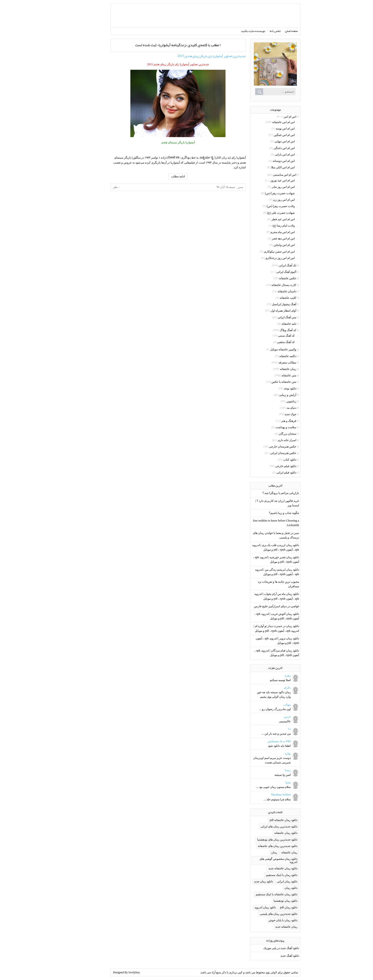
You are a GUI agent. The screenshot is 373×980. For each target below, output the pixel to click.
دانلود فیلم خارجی (267, 466)
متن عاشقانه (270, 375)
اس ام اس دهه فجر (264, 239)
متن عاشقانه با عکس (265, 382)
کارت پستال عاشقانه (265, 285)
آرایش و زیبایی (269, 395)
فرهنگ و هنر (270, 421)
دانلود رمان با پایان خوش (264, 920)
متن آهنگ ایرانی (268, 317)
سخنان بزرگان (268, 434)
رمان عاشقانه (269, 369)
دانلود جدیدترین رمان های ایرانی (260, 826)
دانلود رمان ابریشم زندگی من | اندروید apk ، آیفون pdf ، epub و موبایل (258, 572)
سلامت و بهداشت (267, 427)
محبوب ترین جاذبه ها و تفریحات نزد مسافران (259, 584)
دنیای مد (272, 408)
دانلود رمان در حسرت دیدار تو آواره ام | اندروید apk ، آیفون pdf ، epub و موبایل (257, 628)
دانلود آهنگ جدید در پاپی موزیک (262, 948)
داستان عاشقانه (268, 291)
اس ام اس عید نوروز (264, 180)
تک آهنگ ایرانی (268, 265)
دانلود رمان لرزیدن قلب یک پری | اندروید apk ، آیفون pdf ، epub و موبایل (257, 547)
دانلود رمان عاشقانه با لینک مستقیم (258, 894)
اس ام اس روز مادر (264, 187)
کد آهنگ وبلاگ (269, 330)
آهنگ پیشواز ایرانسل (265, 304)
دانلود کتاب (271, 460)
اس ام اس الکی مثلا (264, 167)
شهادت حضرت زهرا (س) (261, 193)
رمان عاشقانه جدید (267, 927)
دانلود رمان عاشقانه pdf (265, 820)
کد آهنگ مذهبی (267, 342)
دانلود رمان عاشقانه (267, 833)
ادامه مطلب (159, 176)
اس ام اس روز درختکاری (261, 258)
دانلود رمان (272, 888)
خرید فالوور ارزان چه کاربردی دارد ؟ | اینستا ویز (258, 503)
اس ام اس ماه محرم (264, 232)
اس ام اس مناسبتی (266, 175)
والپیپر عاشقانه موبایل (264, 349)
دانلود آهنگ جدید (271, 956)
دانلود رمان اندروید (246, 907)
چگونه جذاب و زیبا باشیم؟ (265, 513)
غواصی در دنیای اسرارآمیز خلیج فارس (258, 606)
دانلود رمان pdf (270, 907)
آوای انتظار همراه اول (264, 311)
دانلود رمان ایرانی (268, 881)
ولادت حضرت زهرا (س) (262, 206)
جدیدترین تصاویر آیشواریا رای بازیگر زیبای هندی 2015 (193, 56)
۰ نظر (97, 187)
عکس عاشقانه (269, 278)
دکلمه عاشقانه (269, 356)
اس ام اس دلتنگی (265, 148)
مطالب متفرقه (268, 363)
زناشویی (272, 401)
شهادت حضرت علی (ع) (262, 213)
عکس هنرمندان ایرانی (264, 453)
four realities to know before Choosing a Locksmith (257, 523)
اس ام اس (271, 117)
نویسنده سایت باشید (234, 31)
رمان (255, 852)
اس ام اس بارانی (266, 154)
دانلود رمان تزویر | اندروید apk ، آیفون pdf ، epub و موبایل (258, 641)
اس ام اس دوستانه (265, 161)
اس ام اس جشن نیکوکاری (260, 252)
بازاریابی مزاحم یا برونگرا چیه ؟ (262, 493)
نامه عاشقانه (270, 324)
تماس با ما (256, 31)
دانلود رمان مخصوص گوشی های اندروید (259, 860)
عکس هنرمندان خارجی (264, 447)
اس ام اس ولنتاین (265, 245)
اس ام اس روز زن (265, 200)
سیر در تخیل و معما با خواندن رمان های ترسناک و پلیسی (257, 535)
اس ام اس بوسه (266, 129)
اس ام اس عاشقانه (264, 122)
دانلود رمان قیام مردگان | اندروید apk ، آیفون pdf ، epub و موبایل (258, 653)
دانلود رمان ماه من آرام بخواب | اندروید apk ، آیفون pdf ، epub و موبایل (258, 596)
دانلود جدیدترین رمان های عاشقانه (259, 846)
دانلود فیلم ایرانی (267, 473)
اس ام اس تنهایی (266, 141)
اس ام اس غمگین (265, 135)
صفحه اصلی (272, 31)
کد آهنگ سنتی (267, 336)
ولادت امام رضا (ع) (265, 226)
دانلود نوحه (271, 388)
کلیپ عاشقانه (269, 298)
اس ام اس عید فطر (264, 219)
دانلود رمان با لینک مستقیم (263, 875)
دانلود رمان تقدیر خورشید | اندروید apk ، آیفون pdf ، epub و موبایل (257, 560)
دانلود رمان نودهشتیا (266, 901)
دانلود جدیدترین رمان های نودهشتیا (258, 840)
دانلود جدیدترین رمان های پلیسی (260, 914)
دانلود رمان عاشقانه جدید (264, 868)
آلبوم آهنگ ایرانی (267, 272)
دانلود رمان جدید (244, 881)
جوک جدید (271, 414)
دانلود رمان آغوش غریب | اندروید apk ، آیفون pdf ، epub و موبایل (258, 616)
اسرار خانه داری (268, 440)
